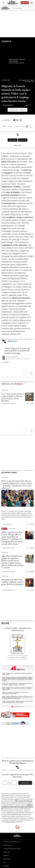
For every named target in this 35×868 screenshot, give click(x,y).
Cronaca (6, 41)
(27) (7, 362)
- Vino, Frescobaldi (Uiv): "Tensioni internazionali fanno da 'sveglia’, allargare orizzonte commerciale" (17, 684)
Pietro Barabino (8, 105)
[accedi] (32, 3)
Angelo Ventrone (12, 357)
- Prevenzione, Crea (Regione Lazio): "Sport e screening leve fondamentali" (15, 693)
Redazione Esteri (8, 548)
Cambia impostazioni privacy (12, 849)
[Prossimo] (31, 373)
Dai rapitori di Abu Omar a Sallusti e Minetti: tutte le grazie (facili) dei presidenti (12, 582)
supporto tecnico (10, 822)
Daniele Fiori (7, 524)
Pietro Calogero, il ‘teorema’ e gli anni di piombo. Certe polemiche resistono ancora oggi (17, 351)
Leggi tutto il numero (17, 657)
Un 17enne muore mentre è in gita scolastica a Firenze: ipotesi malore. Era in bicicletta (13, 397)
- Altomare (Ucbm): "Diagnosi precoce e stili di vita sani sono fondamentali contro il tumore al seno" (17, 702)
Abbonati (25, 3)
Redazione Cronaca (9, 403)
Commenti (6, 120)
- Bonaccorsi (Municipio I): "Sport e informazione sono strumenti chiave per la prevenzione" (17, 697)
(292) (31, 105)
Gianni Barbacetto (8, 590)
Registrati (25, 783)
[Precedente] (25, 373)
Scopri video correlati (17, 110)
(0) (32, 403)
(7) (32, 590)
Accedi (10, 783)
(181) (32, 572)
